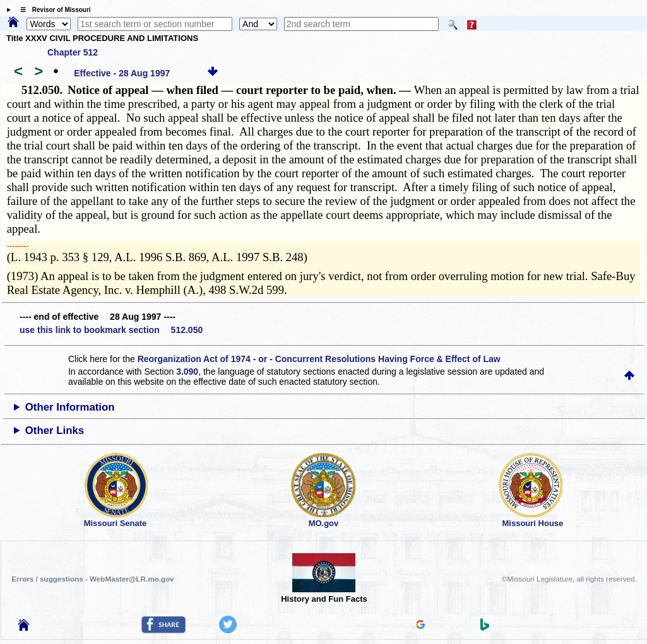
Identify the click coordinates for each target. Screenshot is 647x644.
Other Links (55, 430)
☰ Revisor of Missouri (52, 10)
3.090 (187, 372)
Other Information (70, 407)
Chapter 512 (73, 52)
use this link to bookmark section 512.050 (111, 330)
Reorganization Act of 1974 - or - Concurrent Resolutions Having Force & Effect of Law (319, 359)
